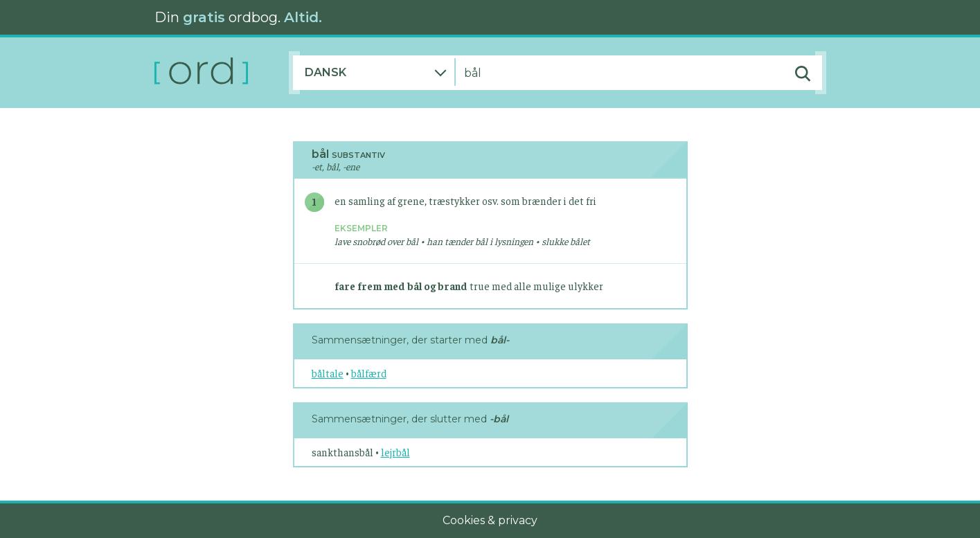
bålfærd (369, 373)
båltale (328, 373)
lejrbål (395, 452)
